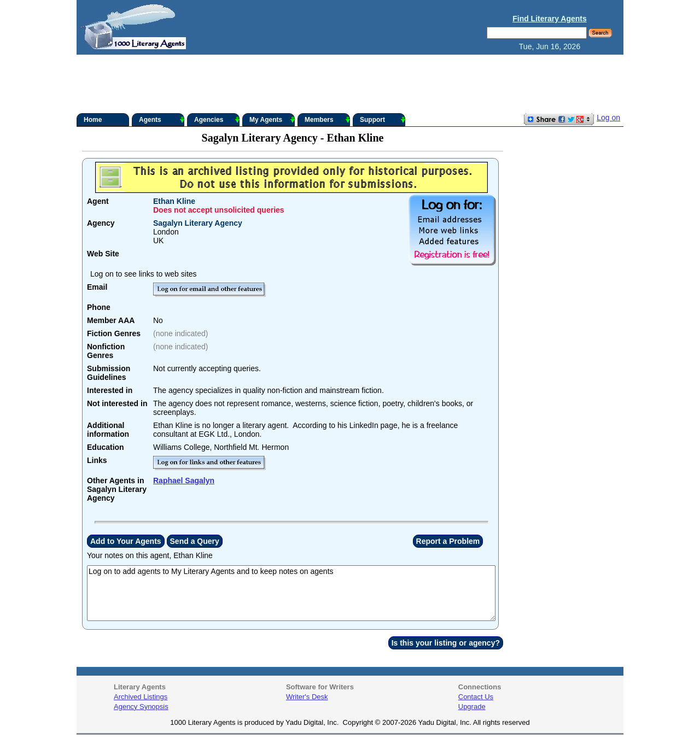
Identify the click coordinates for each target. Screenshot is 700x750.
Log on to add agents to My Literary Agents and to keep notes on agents (291, 593)
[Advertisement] (350, 84)
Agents (162, 120)
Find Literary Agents (550, 19)
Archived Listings (141, 697)
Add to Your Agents (126, 541)
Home (93, 120)
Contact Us (476, 697)
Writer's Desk (307, 697)
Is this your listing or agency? (446, 643)
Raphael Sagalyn (184, 481)
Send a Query (195, 541)
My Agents (272, 120)
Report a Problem (448, 541)
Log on (608, 118)
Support (383, 120)
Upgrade (472, 707)
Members (327, 120)
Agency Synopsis (141, 707)
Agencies (217, 120)
